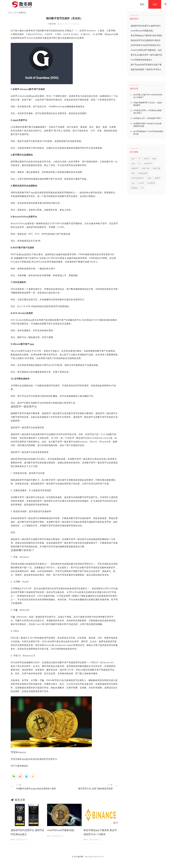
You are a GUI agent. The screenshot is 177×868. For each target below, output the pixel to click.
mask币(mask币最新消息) (61, 830)
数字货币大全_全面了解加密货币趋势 (96, 789)
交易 (149, 178)
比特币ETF (148, 164)
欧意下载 (146, 168)
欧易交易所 (143, 173)
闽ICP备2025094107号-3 (94, 857)
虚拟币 (157, 178)
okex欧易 (151, 183)
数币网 (53, 24)
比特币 (146, 159)
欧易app (135, 188)
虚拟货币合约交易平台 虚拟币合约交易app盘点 (28, 832)
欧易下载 (156, 168)
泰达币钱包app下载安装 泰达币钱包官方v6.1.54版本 (100, 832)
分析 (154, 4)
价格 (133, 173)
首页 (141, 4)
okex (133, 164)
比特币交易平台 (138, 178)
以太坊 (141, 183)
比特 (133, 159)
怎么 (133, 183)
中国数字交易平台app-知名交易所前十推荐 (36, 789)
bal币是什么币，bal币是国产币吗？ (148, 118)
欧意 (154, 159)
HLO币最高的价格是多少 (142, 60)
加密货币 (135, 168)
